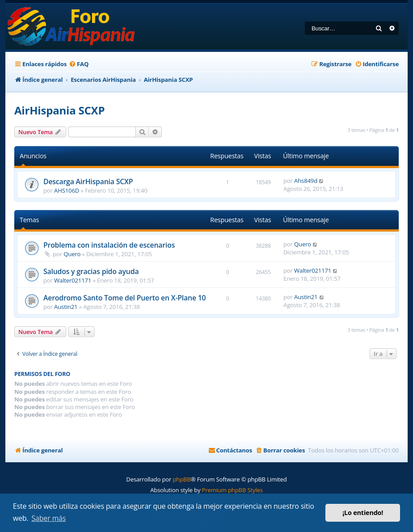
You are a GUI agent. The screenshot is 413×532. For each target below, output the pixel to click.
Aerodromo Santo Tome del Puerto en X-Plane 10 (124, 298)
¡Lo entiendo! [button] (363, 513)
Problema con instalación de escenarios (109, 245)
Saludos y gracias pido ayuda (91, 271)
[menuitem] (79, 64)
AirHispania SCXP (59, 110)
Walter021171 (73, 280)
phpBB (181, 479)
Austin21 (66, 307)
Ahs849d (306, 181)
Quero (72, 254)
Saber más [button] (49, 518)
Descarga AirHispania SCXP (88, 182)
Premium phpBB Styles (232, 490)
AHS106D (67, 190)
